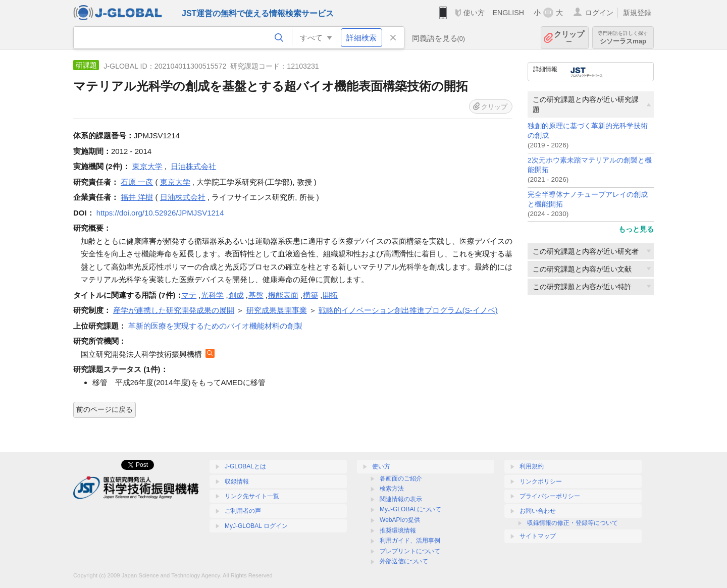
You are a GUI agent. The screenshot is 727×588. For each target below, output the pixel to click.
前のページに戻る (105, 409)
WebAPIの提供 (400, 520)
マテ (189, 295)
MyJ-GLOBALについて (410, 509)
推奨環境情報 (398, 530)
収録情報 (237, 482)
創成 (236, 295)
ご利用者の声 (243, 511)
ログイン (599, 13)
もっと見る (636, 229)
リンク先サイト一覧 (252, 496)
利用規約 (532, 466)
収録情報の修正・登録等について (573, 523)
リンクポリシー (541, 482)
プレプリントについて (410, 551)
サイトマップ (538, 536)
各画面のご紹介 (401, 478)
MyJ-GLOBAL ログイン (256, 526)
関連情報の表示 (401, 499)
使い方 (474, 13)
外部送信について (404, 561)
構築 (310, 295)
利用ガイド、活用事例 (410, 541)
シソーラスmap (623, 38)
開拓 (330, 295)
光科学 (212, 295)
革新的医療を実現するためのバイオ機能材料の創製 (215, 326)
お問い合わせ (538, 511)
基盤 (256, 295)
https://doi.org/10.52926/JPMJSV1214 (160, 213)
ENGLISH (508, 13)
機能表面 (283, 295)
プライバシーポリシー (550, 496)
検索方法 (392, 489)
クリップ (569, 38)
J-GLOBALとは (245, 466)
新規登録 (637, 13)
